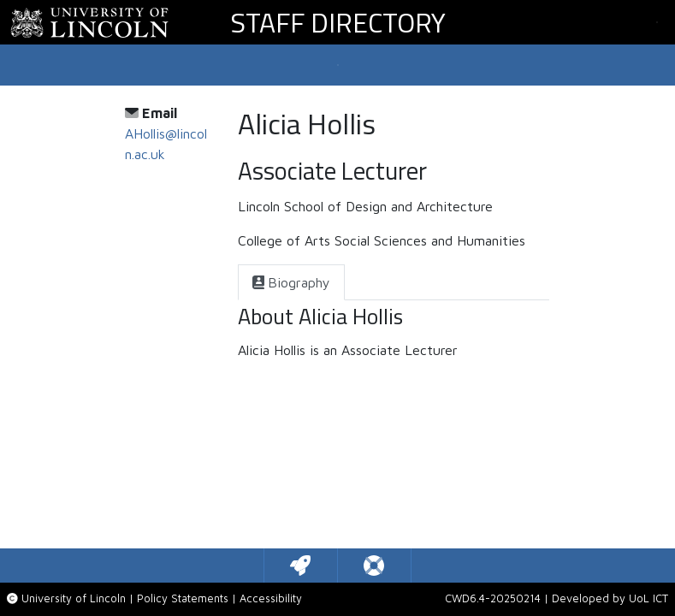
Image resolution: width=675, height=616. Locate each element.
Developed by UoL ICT (610, 598)
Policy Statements (183, 598)
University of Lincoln (74, 598)
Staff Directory (338, 22)
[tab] (291, 282)
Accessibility (271, 598)
